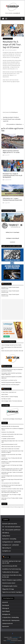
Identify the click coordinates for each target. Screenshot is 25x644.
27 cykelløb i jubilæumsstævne (8, 439)
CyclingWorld (14, 50)
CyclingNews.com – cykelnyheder (11, 545)
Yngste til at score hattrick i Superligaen (12, 592)
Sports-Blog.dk (6, 611)
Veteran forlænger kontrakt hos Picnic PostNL (11, 345)
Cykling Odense (6, 536)
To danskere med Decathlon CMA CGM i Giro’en (12, 434)
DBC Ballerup (6, 533)
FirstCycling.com (14, 112)
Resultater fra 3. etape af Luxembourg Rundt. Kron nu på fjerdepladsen (12, 175)
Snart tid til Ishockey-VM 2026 (10, 566)
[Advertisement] (13, 309)
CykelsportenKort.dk (7, 623)
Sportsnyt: (7, 557)
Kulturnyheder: (7, 366)
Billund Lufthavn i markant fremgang (10, 397)
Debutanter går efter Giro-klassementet (10, 426)
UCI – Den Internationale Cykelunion (11, 527)
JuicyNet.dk (17, 13)
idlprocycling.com (7, 548)
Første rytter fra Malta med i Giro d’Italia (10, 449)
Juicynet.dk (5, 602)
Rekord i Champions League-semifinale (12, 580)
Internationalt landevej (8, 39)
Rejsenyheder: (7, 389)
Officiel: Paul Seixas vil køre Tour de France (11, 447)
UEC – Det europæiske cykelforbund (11, 530)
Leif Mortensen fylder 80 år (7, 436)
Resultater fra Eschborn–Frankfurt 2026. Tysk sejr (12, 489)
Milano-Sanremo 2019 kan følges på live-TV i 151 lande (11, 152)
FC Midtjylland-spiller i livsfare (10, 586)
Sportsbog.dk (6, 605)
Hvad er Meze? (5, 394)
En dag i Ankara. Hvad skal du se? (9, 392)
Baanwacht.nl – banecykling (9, 539)
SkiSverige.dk (6, 608)
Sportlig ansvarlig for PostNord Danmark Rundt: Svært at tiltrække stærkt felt (11, 119)
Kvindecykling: (7, 284)
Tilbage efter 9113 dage (8, 589)
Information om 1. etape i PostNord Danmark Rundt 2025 (12, 199)
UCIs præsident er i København (15, 124)
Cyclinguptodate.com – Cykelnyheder (12, 542)
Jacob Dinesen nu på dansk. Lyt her (9, 380)
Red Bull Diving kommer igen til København (11, 382)
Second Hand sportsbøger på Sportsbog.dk (12, 419)
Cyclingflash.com (6, 551)
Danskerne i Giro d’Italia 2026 (8, 432)
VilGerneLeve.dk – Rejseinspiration (11, 620)
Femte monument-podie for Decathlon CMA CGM (12, 351)
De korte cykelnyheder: (9, 342)
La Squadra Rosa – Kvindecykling (10, 617)
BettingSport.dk (6, 614)
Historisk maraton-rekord (9, 583)
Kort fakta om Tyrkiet (6, 399)
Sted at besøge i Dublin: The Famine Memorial (12, 401)
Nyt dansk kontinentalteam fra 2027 (9, 444)
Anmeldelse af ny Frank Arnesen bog (11, 569)
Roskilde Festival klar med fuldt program (10, 385)
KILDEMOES (13, 242)
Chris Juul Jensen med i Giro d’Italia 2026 (10, 483)
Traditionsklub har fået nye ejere (10, 572)
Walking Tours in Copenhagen (13, 232)
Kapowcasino (6, 626)
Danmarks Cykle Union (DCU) (10, 524)
